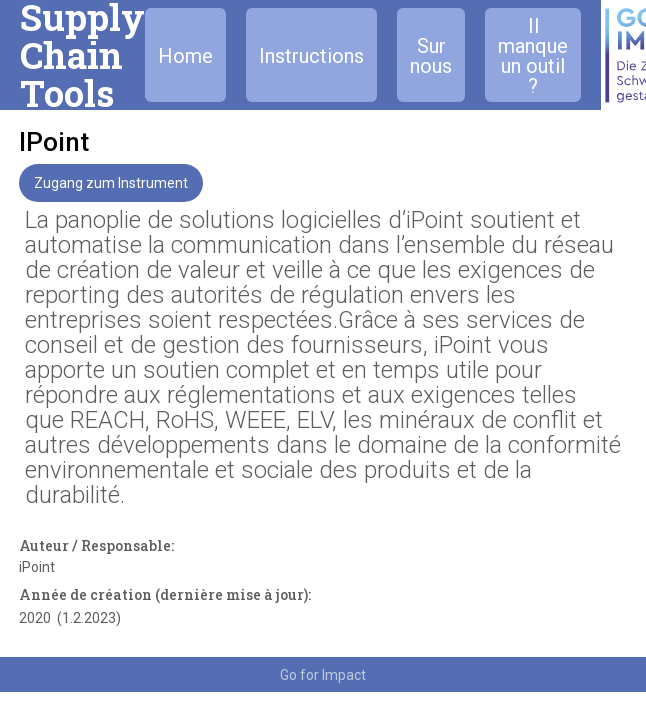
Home (185, 56)
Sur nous (431, 56)
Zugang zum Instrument (111, 183)
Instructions (311, 56)
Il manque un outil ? (533, 56)
